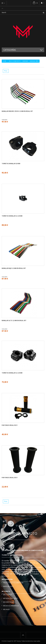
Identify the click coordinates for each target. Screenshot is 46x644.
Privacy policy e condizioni (13, 583)
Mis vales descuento (11, 598)
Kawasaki (25, 61)
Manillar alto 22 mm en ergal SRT (14, 321)
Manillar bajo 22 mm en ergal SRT (14, 268)
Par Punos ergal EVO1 (10, 425)
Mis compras (8, 595)
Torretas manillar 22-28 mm (12, 216)
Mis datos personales (11, 606)
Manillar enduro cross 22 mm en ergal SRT (17, 111)
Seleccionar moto (15, 61)
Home (4, 61)
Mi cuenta (6, 591)
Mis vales (6, 609)
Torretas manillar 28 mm (11, 164)
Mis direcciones (9, 602)
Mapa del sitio (8, 586)
